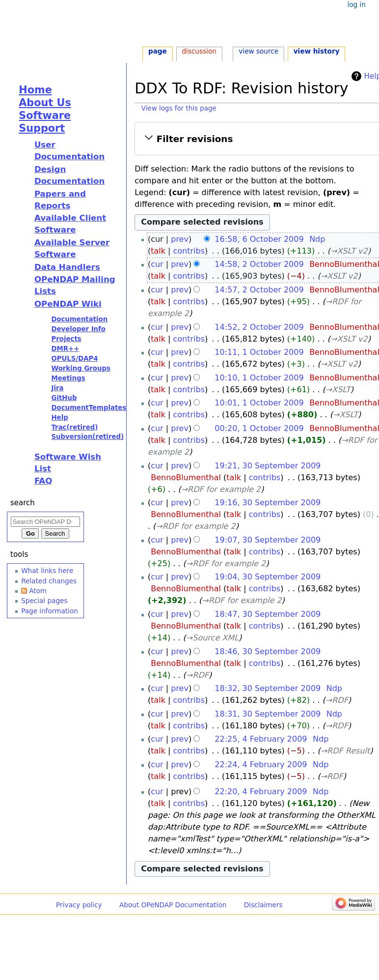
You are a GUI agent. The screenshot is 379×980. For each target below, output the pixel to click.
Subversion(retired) (87, 437)
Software (45, 115)
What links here (47, 571)
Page (158, 51)
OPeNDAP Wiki (68, 304)
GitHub (64, 398)
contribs (189, 251)
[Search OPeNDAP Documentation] (45, 522)
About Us (45, 103)
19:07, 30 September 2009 (268, 540)
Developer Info (78, 329)
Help (59, 418)
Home (35, 90)
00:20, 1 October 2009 (259, 428)
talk (158, 251)
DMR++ (65, 349)
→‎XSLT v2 (349, 251)
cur (157, 264)
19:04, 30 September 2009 (268, 577)
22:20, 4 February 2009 (261, 792)
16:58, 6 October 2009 (259, 239)
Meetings (68, 378)
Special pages (44, 601)
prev (180, 239)
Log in (356, 4)
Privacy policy (79, 905)
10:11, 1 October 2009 (259, 352)
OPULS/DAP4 (74, 359)
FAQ (43, 481)
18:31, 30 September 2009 (268, 714)
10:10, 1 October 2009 (259, 378)
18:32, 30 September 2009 (268, 688)
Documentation (79, 319)
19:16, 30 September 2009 (268, 503)
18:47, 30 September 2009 (268, 614)
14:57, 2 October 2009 (259, 290)
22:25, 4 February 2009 (261, 739)
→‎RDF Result (345, 751)
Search (23, 503)
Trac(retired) (74, 427)
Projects (66, 339)
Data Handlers (67, 267)
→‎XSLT (338, 389)
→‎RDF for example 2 (221, 489)
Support (42, 128)
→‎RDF (197, 675)
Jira (57, 388)
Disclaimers (263, 905)
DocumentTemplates (89, 408)
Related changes (49, 581)
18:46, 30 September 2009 (268, 651)
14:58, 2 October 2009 (259, 264)
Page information (50, 611)
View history (317, 51)
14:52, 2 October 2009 (259, 327)
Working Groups (81, 368)
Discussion (199, 51)
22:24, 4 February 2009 (261, 764)
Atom (38, 591)
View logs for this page (179, 108)
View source (258, 51)
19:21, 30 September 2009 (268, 466)
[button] (258, 139)
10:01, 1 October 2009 (259, 403)
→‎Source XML (212, 638)
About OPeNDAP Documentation (173, 905)
